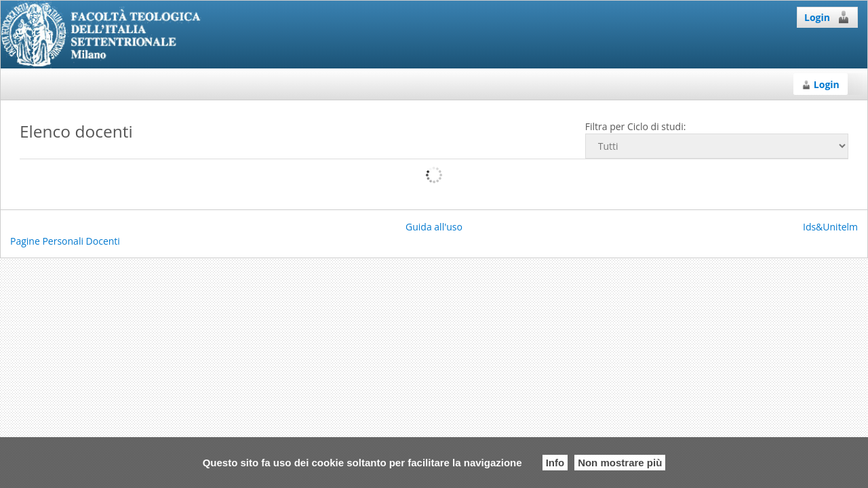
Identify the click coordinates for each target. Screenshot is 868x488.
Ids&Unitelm (830, 227)
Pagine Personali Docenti (65, 241)
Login (827, 17)
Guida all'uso (434, 227)
